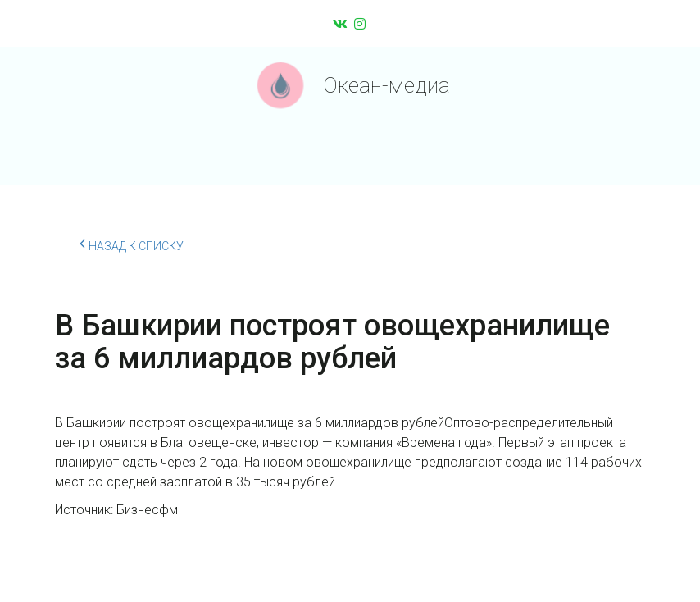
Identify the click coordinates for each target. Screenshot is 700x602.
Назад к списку (132, 244)
